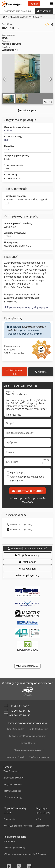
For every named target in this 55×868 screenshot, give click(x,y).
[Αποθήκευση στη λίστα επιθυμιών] (47, 25)
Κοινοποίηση (27, 569)
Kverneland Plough (15, 757)
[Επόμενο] (50, 79)
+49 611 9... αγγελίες (19, 525)
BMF (7, 140)
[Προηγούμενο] (5, 79)
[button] (52, 4)
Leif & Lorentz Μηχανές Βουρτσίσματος (27, 736)
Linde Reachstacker (38, 729)
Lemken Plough (27, 743)
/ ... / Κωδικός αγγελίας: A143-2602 (21, 17)
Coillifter (9, 131)
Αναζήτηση (44, 11)
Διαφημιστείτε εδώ (27, 666)
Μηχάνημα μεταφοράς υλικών (27, 750)
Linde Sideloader (15, 729)
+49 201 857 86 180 (20, 706)
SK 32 (7, 150)
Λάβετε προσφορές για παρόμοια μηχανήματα (27, 478)
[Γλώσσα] (47, 4)
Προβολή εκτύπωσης (27, 555)
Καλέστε (41, 372)
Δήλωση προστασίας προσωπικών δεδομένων (27, 500)
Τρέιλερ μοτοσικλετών (39, 757)
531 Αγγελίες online (15, 353)
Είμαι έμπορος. (18, 473)
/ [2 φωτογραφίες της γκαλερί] (48, 102)
